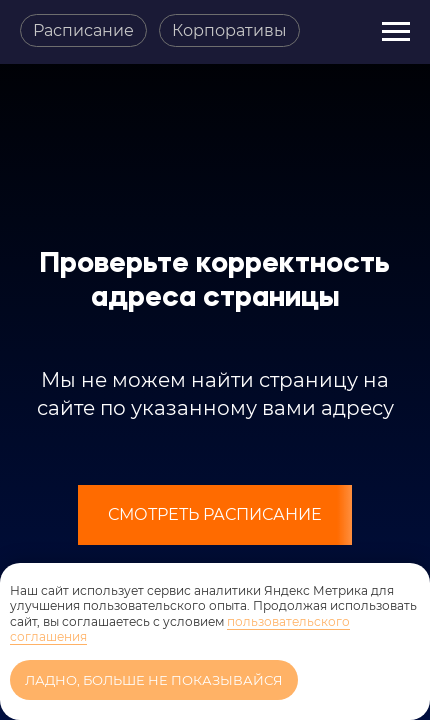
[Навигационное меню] (396, 32)
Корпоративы (229, 30)
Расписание (83, 30)
